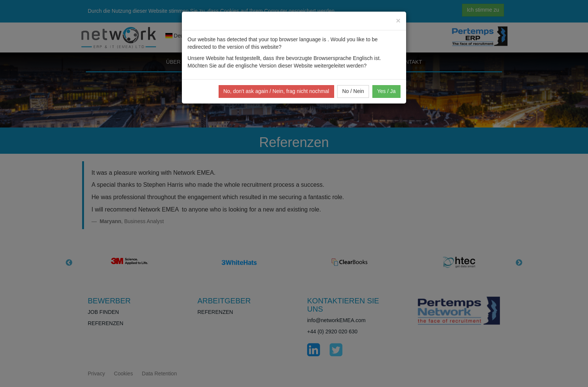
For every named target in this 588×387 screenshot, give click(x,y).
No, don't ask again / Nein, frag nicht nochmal (276, 91)
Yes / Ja (386, 91)
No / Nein (353, 91)
